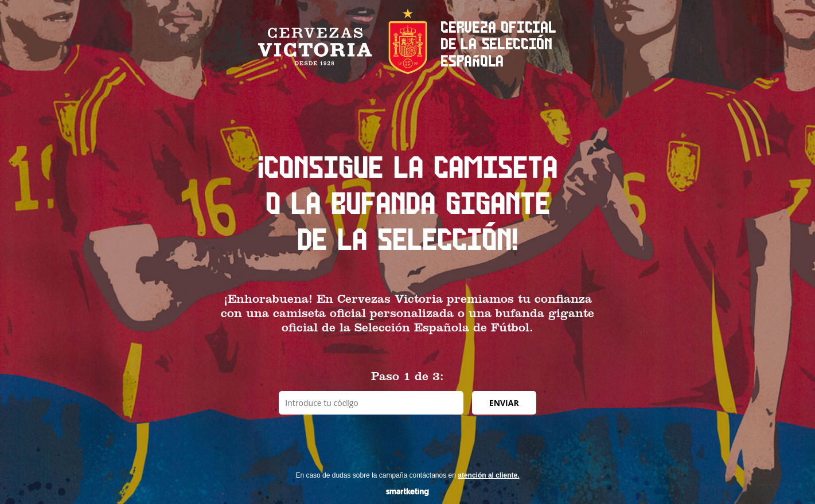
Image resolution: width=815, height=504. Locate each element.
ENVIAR (504, 403)
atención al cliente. (488, 475)
